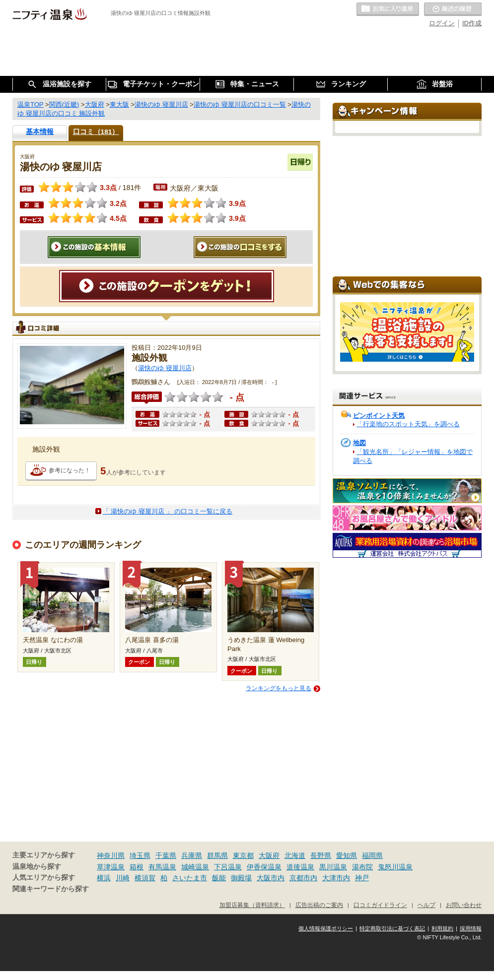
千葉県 (166, 855)
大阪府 (269, 855)
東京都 (243, 855)
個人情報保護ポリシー (326, 928)
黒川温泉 (333, 867)
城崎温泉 (195, 867)
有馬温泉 (162, 867)
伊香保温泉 (264, 867)
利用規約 (442, 928)
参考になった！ (70, 470)
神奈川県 (111, 855)
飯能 (219, 878)
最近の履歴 (453, 9)
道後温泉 (300, 867)
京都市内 (303, 878)
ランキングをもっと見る (279, 688)
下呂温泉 (228, 867)
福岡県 (372, 855)
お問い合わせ (464, 905)
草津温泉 (111, 867)
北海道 (295, 855)
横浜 (104, 878)
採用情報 (471, 928)
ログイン (442, 23)
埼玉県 (140, 855)
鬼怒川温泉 (395, 867)
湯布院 (362, 867)
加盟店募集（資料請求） (252, 905)
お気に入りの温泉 (388, 9)
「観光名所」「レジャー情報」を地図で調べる (413, 456)
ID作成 (472, 23)
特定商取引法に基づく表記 (392, 928)
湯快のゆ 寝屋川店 (165, 368)
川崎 (123, 878)
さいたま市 (190, 878)
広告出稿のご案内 (319, 905)
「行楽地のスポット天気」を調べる (408, 424)
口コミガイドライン (380, 905)
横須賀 (145, 878)
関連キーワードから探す (51, 889)
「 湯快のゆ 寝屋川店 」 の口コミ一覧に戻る (168, 511)
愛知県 (347, 855)
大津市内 (336, 878)
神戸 (362, 878)
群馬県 (217, 855)
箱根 (137, 867)
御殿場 (241, 878)
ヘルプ (426, 905)
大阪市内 (271, 878)
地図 (359, 443)
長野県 (321, 855)
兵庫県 (192, 855)
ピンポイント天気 (379, 416)
